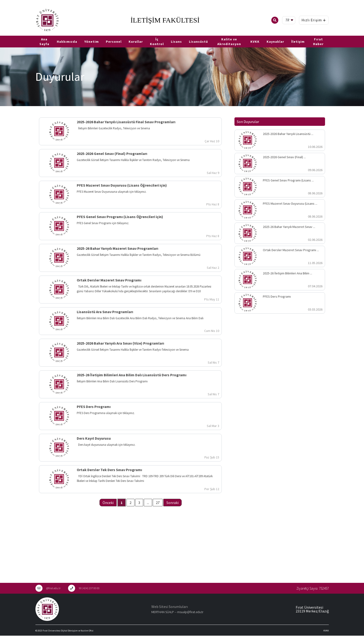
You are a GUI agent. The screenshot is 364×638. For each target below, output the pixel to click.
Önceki (108, 503)
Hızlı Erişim (314, 20)
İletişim (298, 42)
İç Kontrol (157, 42)
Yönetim (92, 42)
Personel (114, 42)
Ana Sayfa (44, 42)
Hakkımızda (67, 42)
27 (158, 503)
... (148, 503)
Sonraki (172, 503)
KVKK (255, 42)
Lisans (176, 42)
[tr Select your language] (290, 20)
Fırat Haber (318, 42)
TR (2, 34)
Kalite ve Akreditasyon (229, 42)
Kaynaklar (275, 42)
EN (9, 34)
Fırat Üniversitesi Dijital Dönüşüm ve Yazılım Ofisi (68, 631)
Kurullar (136, 42)
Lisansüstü (198, 42)
